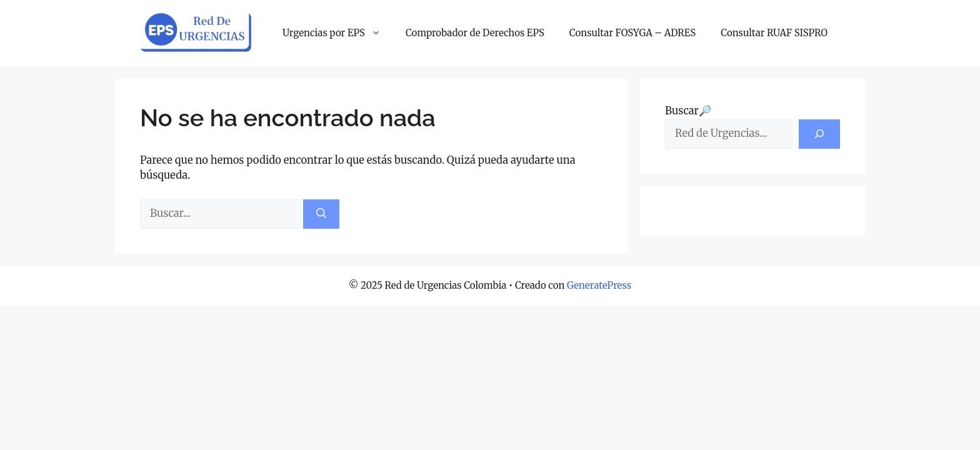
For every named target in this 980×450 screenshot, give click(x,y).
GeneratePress (599, 285)
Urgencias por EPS (338, 33)
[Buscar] (322, 214)
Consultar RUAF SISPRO (774, 33)
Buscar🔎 (688, 111)
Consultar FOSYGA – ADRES (632, 33)
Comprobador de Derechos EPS (475, 33)
